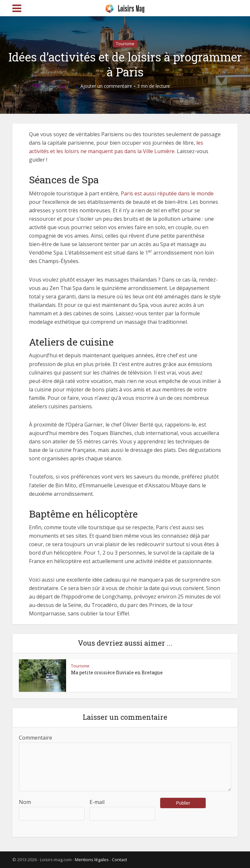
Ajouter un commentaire (106, 86)
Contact (119, 860)
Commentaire (35, 738)
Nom (25, 802)
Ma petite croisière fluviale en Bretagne (117, 672)
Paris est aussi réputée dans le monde (167, 193)
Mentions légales (92, 860)
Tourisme (125, 44)
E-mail (97, 802)
